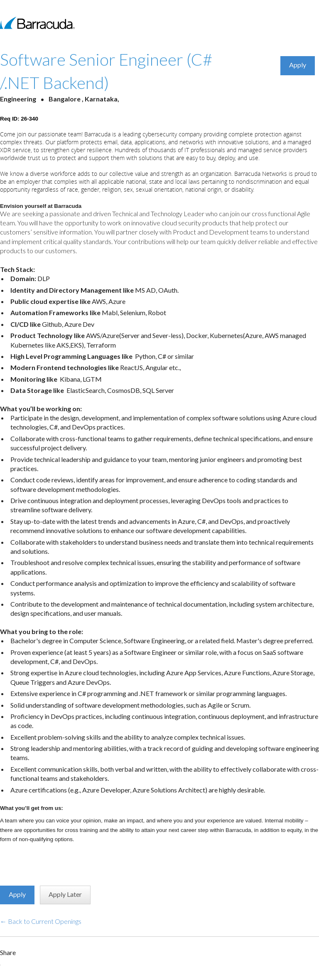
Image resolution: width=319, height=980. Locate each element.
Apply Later (65, 894)
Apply (298, 65)
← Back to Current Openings (41, 921)
